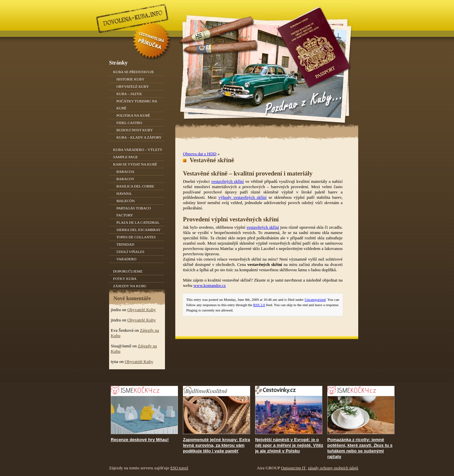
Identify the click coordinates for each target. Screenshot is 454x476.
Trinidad (125, 244)
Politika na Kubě (133, 115)
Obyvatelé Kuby (133, 86)
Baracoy (125, 179)
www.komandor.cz (209, 285)
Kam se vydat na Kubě (135, 164)
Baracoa (125, 172)
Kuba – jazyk (129, 94)
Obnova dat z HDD (200, 154)
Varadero (126, 259)
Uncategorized (315, 299)
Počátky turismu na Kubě (137, 105)
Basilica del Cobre (135, 186)
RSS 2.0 (259, 305)
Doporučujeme (128, 271)
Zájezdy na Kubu (130, 286)
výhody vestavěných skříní (243, 197)
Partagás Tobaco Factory (134, 212)
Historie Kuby (130, 79)
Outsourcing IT (293, 468)
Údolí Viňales (130, 252)
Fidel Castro (129, 123)
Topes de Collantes (136, 237)
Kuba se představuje (134, 72)
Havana (124, 193)
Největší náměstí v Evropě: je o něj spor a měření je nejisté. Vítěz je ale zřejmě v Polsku (289, 445)
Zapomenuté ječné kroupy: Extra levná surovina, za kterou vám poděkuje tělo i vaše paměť (217, 445)
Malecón (126, 201)
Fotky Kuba (125, 279)
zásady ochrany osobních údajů (333, 468)
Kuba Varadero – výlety (138, 150)
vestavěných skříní (227, 181)
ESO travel (179, 468)
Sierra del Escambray (139, 230)
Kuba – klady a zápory (139, 137)
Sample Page (125, 157)
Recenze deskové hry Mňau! (140, 440)
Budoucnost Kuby (135, 130)
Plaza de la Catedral (138, 222)
